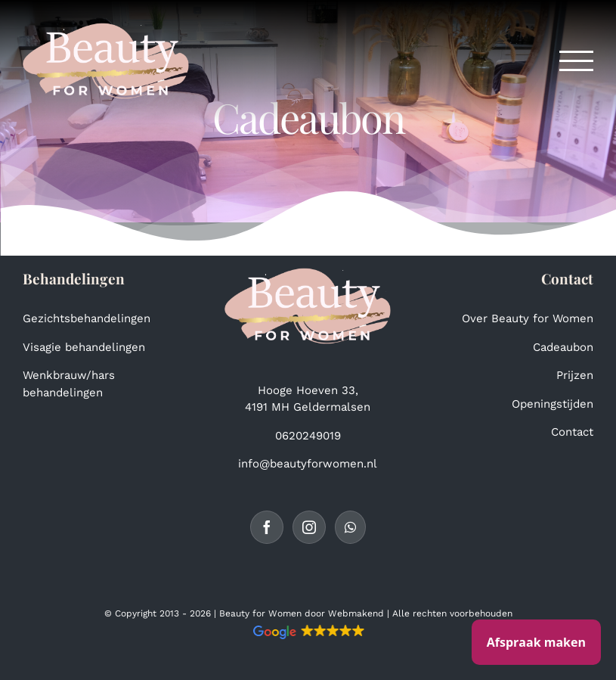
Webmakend (356, 613)
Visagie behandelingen (84, 347)
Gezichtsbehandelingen (87, 318)
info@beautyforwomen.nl (308, 464)
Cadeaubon (563, 347)
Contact (572, 432)
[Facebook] (267, 527)
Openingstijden (553, 404)
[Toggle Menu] (577, 61)
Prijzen (575, 375)
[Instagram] (309, 527)
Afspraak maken (536, 642)
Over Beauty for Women (528, 318)
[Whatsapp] (350, 527)
